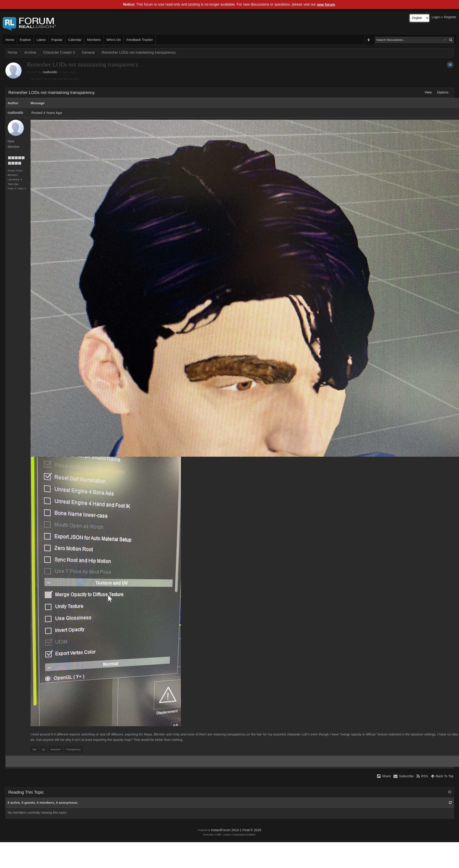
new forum (326, 5)
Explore (25, 40)
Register (450, 17)
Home (10, 40)
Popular (57, 40)
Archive (30, 52)
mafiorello (50, 72)
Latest (41, 40)
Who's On (114, 40)
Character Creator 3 (59, 52)
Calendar (75, 40)
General (88, 52)
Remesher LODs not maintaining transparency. (139, 52)
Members (94, 40)
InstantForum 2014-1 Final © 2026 (236, 830)
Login (436, 17)
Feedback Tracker (140, 40)
